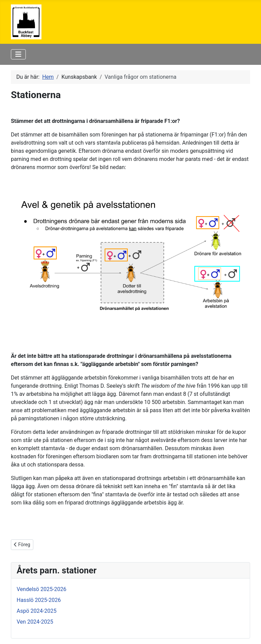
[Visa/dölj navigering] (18, 54)
